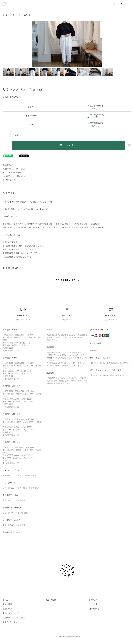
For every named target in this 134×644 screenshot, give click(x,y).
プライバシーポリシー (12, 622)
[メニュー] (130, 4)
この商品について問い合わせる (15, 176)
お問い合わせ (94, 609)
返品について (8, 165)
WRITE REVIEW (66, 280)
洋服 (13, 15)
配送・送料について (11, 604)
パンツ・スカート (24, 15)
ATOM (53, 600)
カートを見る (94, 604)
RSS (47, 600)
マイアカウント (95, 600)
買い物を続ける (9, 180)
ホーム (5, 15)
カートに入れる (68, 145)
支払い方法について (11, 613)
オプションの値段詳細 (12, 172)
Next (98, 44)
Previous (36, 44)
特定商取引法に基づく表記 (14, 169)
